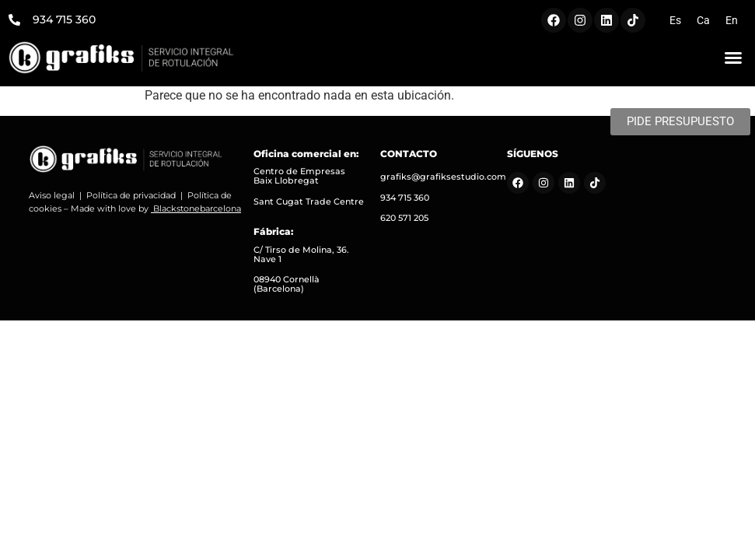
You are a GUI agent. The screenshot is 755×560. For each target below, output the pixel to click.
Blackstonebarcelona (197, 208)
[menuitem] (675, 20)
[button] (733, 58)
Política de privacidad (131, 195)
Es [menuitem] (675, 20)
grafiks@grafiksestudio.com (443, 177)
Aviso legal (52, 195)
